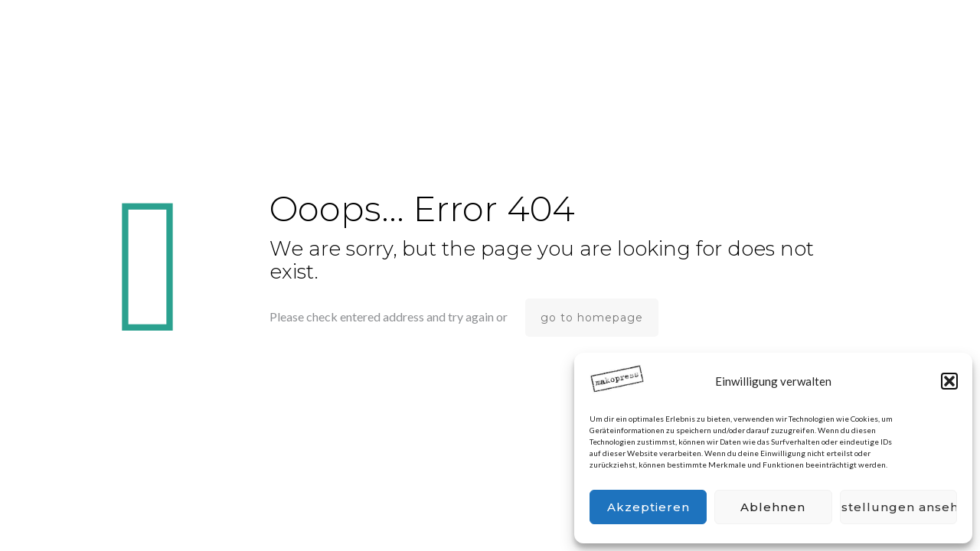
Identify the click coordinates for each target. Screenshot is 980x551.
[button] (949, 381)
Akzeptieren (648, 507)
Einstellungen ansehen (898, 507)
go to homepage (592, 318)
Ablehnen (773, 507)
